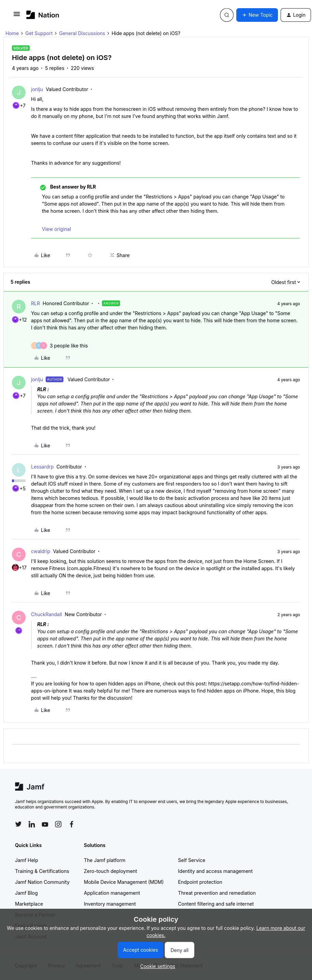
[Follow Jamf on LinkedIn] (32, 824)
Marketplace (29, 904)
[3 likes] (69, 346)
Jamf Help (27, 860)
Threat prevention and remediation (217, 893)
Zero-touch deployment (110, 871)
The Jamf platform (105, 860)
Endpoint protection (200, 882)
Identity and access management (215, 871)
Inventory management (110, 904)
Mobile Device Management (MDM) (124, 882)
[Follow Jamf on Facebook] (72, 824)
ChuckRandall (47, 614)
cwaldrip (41, 551)
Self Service (192, 860)
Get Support (39, 33)
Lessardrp (42, 467)
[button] (17, 16)
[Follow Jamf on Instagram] (58, 824)
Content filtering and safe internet (216, 904)
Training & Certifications (42, 871)
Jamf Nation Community (42, 882)
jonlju (37, 89)
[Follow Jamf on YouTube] (45, 824)
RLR (35, 303)
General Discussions (82, 33)
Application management (112, 893)
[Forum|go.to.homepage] (43, 15)
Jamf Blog (26, 893)
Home (12, 33)
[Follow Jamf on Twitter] (18, 824)
